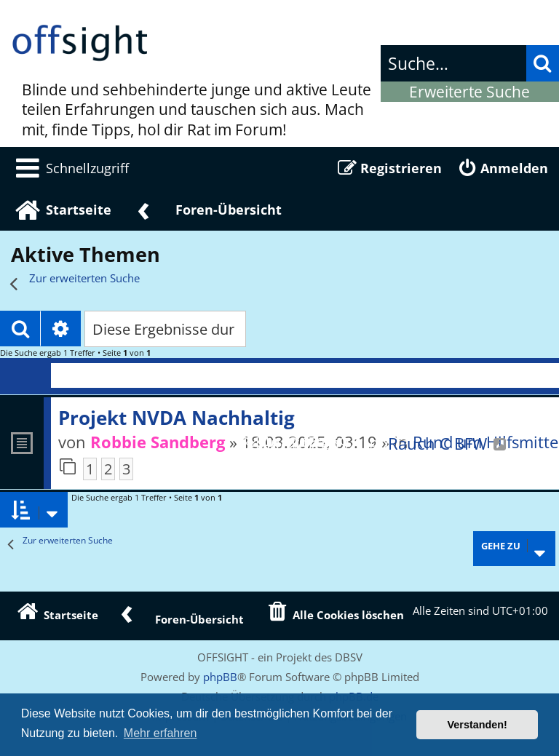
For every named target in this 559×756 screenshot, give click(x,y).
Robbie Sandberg (158, 442)
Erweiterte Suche (469, 92)
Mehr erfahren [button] (160, 733)
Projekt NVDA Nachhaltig (177, 418)
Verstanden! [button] (477, 725)
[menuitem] (70, 168)
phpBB (220, 677)
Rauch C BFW (437, 443)
